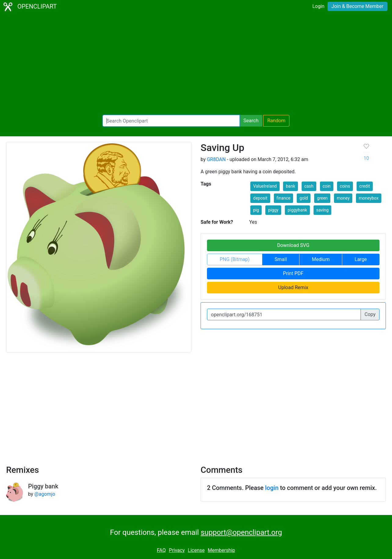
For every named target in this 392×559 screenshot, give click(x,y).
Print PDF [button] (293, 273)
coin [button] (327, 186)
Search (251, 121)
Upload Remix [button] (293, 287)
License (196, 550)
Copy (370, 314)
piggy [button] (273, 210)
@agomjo (45, 494)
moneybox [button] (369, 198)
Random (276, 121)
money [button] (343, 198)
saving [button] (323, 210)
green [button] (322, 198)
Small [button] (281, 259)
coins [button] (345, 186)
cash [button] (309, 186)
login (272, 488)
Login (318, 6)
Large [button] (361, 259)
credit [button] (365, 186)
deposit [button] (260, 198)
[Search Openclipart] (171, 121)
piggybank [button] (297, 210)
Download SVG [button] (293, 245)
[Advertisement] (196, 64)
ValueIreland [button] (265, 186)
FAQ (161, 550)
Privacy (177, 550)
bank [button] (290, 186)
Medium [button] (321, 259)
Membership (221, 550)
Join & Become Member (358, 6)
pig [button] (256, 210)
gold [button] (304, 198)
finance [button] (284, 198)
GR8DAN (216, 159)
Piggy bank (43, 486)
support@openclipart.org (241, 532)
